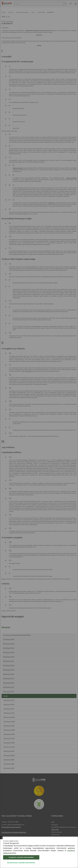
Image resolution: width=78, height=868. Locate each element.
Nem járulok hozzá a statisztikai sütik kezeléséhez (21, 863)
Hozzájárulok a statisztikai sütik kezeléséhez (21, 857)
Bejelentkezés (71, 4)
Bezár (1, 838)
